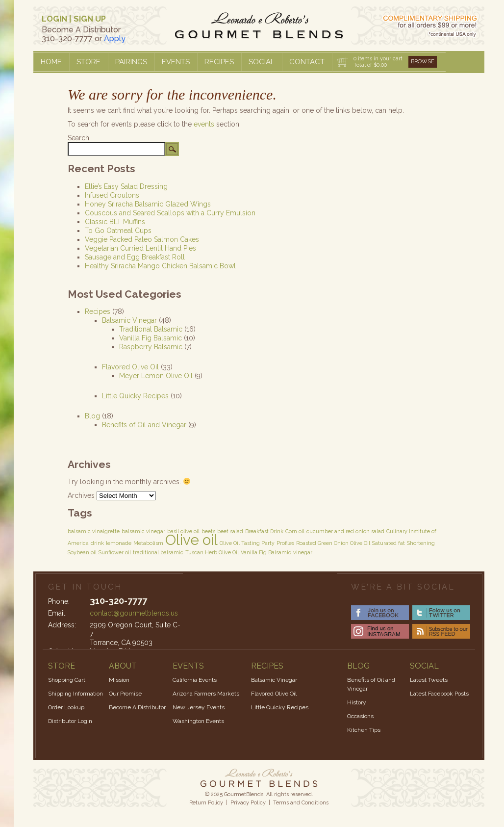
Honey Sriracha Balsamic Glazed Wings (148, 204)
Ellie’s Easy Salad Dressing (126, 186)
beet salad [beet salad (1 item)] (230, 531)
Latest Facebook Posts (439, 694)
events (204, 124)
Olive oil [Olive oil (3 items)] (191, 540)
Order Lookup (66, 707)
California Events (195, 680)
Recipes (219, 62)
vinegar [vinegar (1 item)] (303, 552)
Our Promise (125, 694)
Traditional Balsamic (151, 329)
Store (88, 62)
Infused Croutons (112, 195)
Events (176, 62)
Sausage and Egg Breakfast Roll (135, 257)
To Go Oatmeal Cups (118, 231)
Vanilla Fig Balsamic (151, 338)
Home (51, 62)
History (357, 702)
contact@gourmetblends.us (134, 613)
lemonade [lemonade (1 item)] (119, 543)
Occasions (360, 716)
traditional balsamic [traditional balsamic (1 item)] (158, 552)
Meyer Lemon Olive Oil (156, 376)
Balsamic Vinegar (129, 320)
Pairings (131, 62)
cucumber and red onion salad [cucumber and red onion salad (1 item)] (345, 531)
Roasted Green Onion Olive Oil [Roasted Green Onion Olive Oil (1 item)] (333, 543)
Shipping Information (76, 694)
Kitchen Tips (364, 730)
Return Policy (206, 803)
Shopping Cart (67, 680)
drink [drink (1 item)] (97, 543)
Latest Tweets (429, 680)
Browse (423, 62)
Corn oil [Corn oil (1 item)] (295, 531)
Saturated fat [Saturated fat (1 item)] (389, 543)
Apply (115, 39)
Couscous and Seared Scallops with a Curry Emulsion (170, 213)
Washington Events (198, 721)
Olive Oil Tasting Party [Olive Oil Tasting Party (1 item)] (247, 543)
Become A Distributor (137, 707)
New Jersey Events (199, 707)
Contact (307, 62)
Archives (81, 495)
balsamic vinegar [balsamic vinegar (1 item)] (143, 531)
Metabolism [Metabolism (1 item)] (148, 543)
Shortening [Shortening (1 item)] (421, 543)
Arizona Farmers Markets (206, 694)
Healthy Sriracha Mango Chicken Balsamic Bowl (160, 266)
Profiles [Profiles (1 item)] (285, 543)
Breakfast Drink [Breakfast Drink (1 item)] (264, 531)
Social (262, 62)
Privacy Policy (248, 803)
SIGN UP (90, 19)
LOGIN (54, 19)
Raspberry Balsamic (151, 347)
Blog (92, 416)
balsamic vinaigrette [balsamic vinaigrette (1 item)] (94, 531)
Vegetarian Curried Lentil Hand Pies (140, 248)
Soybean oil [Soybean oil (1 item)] (82, 552)
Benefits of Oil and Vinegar (144, 425)
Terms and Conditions (301, 803)
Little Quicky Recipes (135, 396)
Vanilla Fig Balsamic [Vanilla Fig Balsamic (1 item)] (266, 552)
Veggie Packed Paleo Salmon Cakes (142, 239)
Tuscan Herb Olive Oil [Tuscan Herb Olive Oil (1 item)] (212, 552)
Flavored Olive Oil (130, 367)
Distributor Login (70, 721)
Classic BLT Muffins (115, 222)
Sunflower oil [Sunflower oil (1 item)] (115, 552)
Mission (119, 680)
